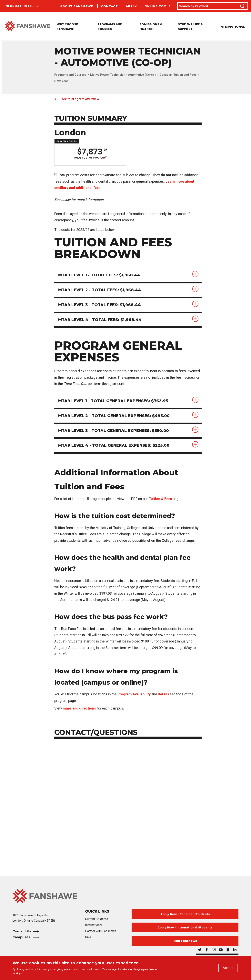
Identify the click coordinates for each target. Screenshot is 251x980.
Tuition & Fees (160, 499)
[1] (106, 157)
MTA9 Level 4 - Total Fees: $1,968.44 (100, 320)
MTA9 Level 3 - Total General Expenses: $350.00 (114, 431)
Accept (228, 968)
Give (88, 937)
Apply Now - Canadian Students (185, 914)
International (232, 27)
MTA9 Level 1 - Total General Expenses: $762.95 (113, 401)
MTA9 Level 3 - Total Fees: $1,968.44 (100, 305)
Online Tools (158, 6)
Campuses (22, 937)
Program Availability (134, 694)
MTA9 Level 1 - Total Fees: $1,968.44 (99, 275)
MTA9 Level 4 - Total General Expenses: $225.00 (114, 446)
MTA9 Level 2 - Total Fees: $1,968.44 (100, 290)
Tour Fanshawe (185, 941)
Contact (109, 6)
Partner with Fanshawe (101, 931)
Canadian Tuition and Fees (178, 75)
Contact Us (22, 931)
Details (163, 694)
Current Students (97, 919)
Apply (131, 6)
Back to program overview (79, 99)
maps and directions (79, 708)
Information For (20, 6)
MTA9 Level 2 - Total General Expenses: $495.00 (114, 416)
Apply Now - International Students (185, 928)
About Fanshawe (77, 6)
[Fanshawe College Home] (125, 896)
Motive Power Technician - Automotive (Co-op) (123, 75)
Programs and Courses (70, 75)
